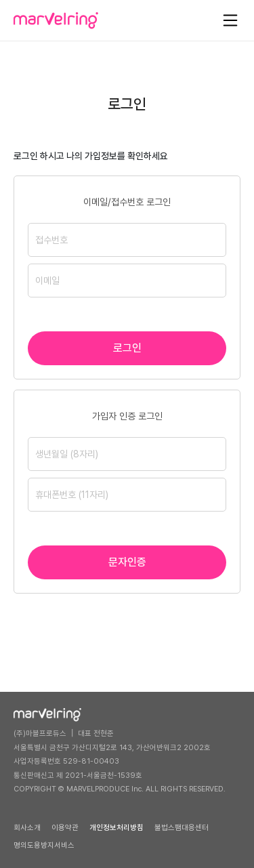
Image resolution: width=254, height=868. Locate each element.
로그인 (127, 348)
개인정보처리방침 (117, 828)
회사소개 (27, 828)
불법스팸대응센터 (182, 828)
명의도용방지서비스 (44, 845)
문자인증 (127, 562)
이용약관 (65, 828)
